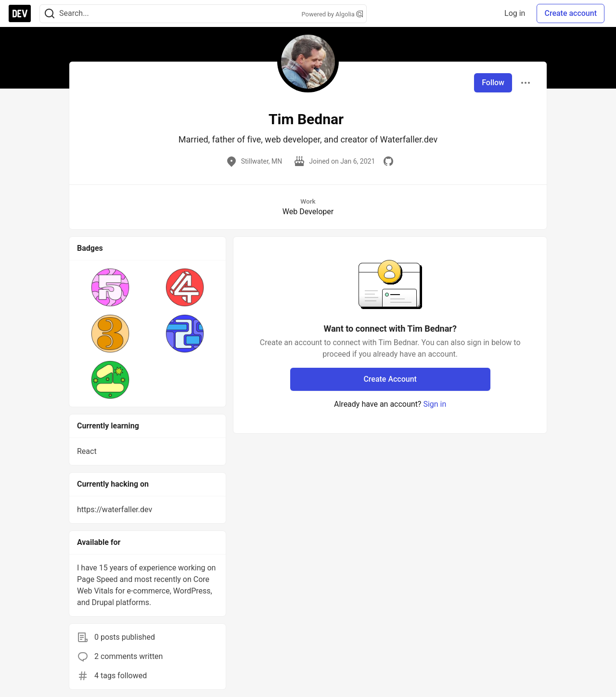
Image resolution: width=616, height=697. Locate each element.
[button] (110, 287)
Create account (571, 13)
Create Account (390, 379)
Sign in (435, 404)
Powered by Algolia (332, 14)
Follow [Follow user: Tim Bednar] (493, 83)
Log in (515, 13)
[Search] (50, 14)
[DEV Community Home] (20, 13)
